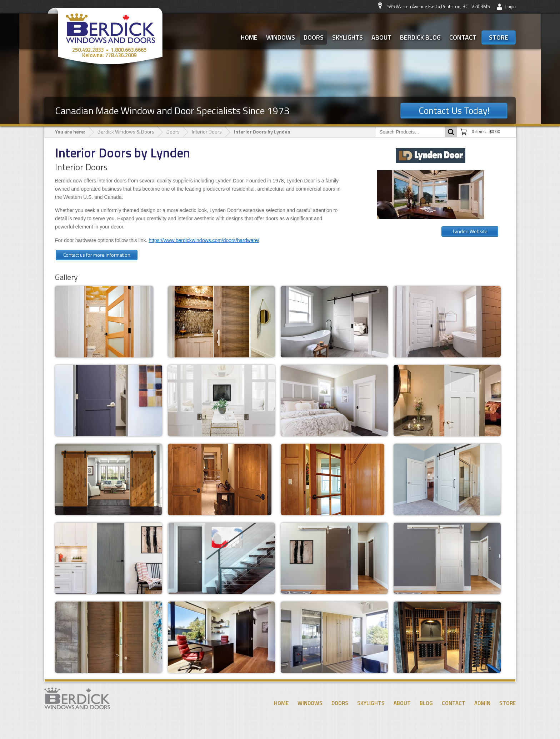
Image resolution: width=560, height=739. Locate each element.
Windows (281, 37)
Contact (463, 37)
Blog (426, 703)
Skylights (347, 37)
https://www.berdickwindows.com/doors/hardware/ (204, 240)
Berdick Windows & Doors (126, 132)
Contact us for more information (97, 255)
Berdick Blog (420, 37)
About (381, 37)
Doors (314, 37)
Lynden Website (470, 231)
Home (249, 37)
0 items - (486, 132)
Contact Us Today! (454, 110)
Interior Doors (207, 132)
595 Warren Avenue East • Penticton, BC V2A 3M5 (438, 6)
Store (499, 37)
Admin (482, 703)
